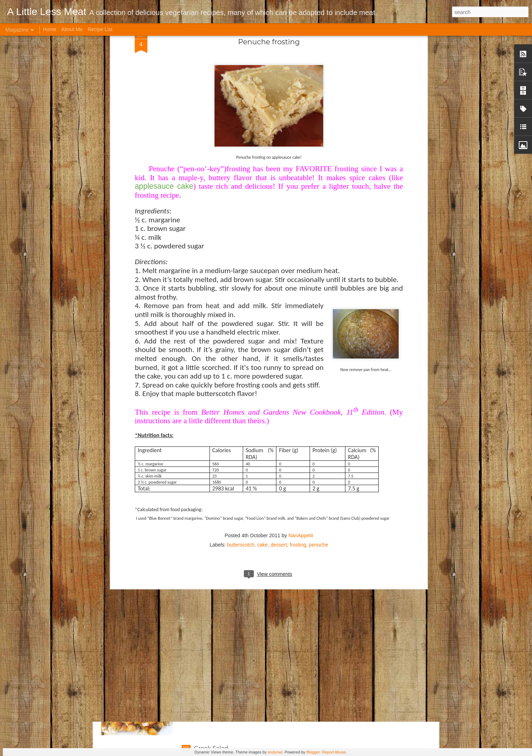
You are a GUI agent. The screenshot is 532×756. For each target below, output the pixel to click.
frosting (298, 363)
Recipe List (100, 29)
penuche (319, 363)
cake (262, 363)
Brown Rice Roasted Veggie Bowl (242, 505)
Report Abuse (334, 752)
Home (50, 29)
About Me (72, 29)
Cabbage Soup (215, 586)
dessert (279, 363)
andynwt (275, 752)
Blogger (313, 752)
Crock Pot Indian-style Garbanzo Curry (248, 667)
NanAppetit (301, 354)
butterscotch (241, 363)
